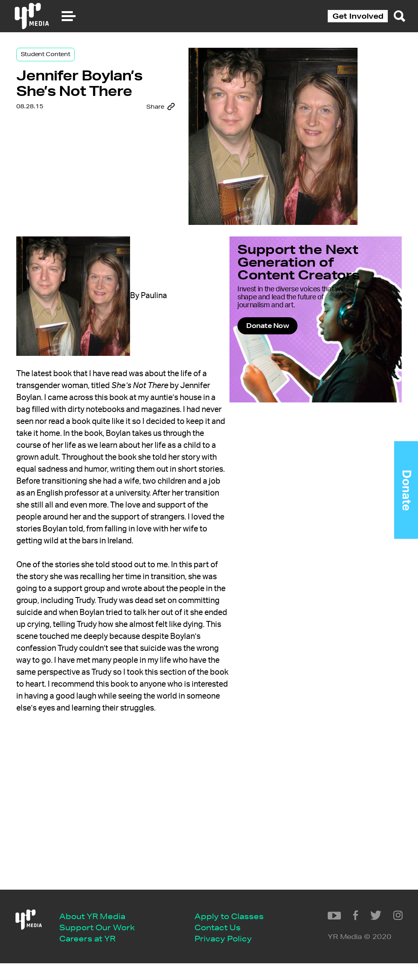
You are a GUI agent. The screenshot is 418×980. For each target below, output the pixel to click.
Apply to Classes (102, 931)
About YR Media (101, 895)
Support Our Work (105, 907)
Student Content (69, 64)
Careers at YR (96, 919)
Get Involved (358, 16)
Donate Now (283, 371)
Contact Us (91, 943)
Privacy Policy (96, 955)
